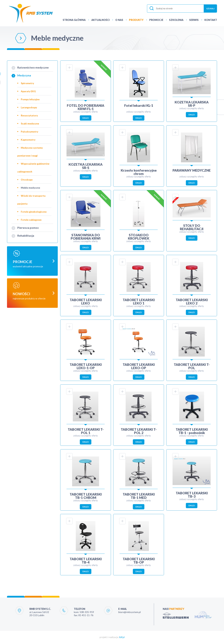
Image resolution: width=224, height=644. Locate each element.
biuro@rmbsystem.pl (129, 613)
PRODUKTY (136, 20)
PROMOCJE (156, 20)
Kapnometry (28, 140)
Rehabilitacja (26, 235)
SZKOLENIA (176, 20)
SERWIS (194, 20)
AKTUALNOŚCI (100, 20)
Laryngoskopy (29, 107)
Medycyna (24, 75)
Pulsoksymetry (29, 132)
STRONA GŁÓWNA (74, 20)
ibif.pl (122, 638)
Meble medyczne (30, 188)
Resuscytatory (29, 115)
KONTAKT (211, 20)
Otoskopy (27, 180)
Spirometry (27, 83)
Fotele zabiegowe (31, 220)
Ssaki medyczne (30, 123)
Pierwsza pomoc (28, 228)
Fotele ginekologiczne (34, 212)
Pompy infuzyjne (30, 99)
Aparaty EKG (28, 91)
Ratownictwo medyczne (33, 67)
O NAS (119, 20)
